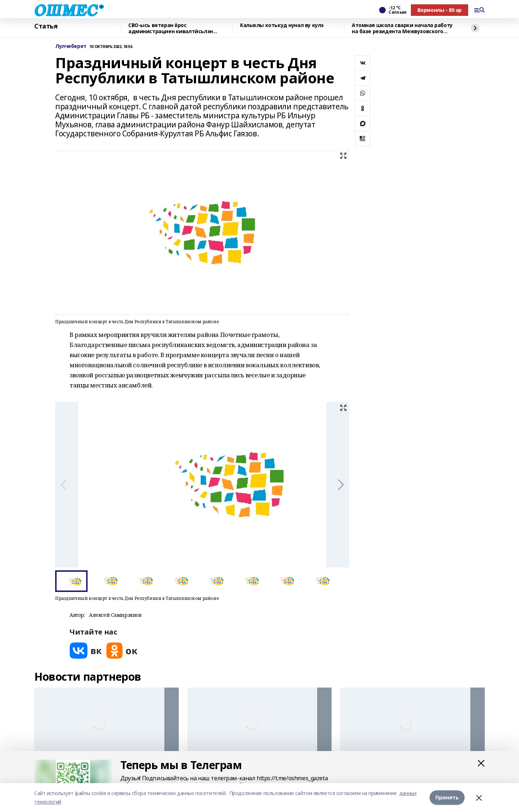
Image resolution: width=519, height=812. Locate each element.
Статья (46, 26)
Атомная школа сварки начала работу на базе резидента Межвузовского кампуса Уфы (402, 28)
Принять (447, 797)
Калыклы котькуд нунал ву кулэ (282, 25)
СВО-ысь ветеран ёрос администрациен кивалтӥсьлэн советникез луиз (171, 28)
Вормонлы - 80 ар (440, 10)
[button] (341, 485)
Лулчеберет (71, 46)
